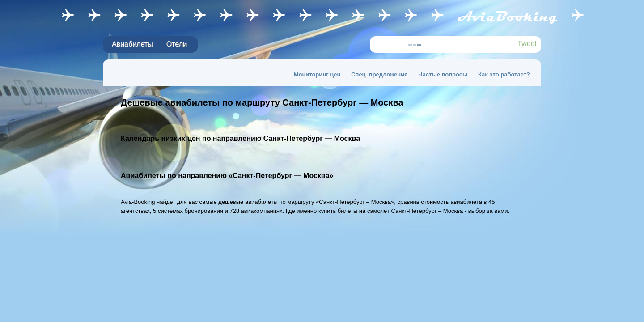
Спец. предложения (379, 74)
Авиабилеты (132, 44)
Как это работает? (504, 74)
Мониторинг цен (317, 74)
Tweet (527, 44)
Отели (177, 44)
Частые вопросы (443, 74)
